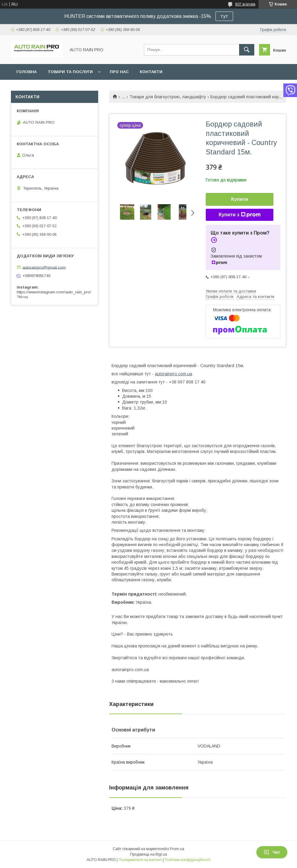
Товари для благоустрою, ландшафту (168, 97)
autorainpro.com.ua (174, 374)
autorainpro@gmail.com (44, 267)
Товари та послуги (70, 72)
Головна (27, 72)
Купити (240, 199)
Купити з (239, 215)
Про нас (119, 72)
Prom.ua (177, 849)
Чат (272, 852)
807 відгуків (245, 4)
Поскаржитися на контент (140, 860)
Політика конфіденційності (188, 860)
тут (224, 16)
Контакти (151, 72)
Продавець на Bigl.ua (148, 854)
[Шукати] (247, 50)
